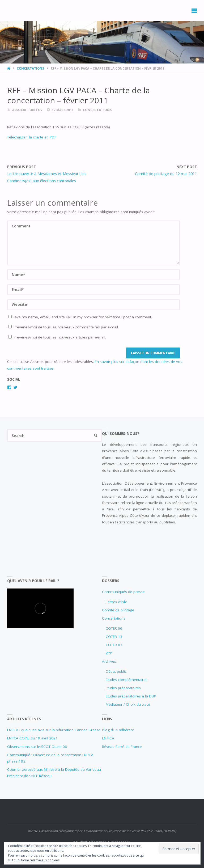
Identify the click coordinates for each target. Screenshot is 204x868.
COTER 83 (114, 645)
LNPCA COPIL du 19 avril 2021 (32, 738)
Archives (109, 661)
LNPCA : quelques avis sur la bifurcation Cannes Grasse (54, 730)
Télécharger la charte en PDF (32, 137)
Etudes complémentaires (127, 680)
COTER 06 (114, 628)
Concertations (30, 68)
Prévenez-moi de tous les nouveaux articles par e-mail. (60, 337)
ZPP (109, 653)
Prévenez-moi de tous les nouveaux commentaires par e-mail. (66, 327)
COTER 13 (114, 637)
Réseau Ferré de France (122, 747)
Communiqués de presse (123, 592)
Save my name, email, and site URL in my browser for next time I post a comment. (80, 317)
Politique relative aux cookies (38, 860)
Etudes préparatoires (123, 688)
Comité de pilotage (118, 610)
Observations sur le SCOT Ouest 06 (37, 747)
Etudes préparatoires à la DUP (131, 696)
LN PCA (108, 738)
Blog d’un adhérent (118, 730)
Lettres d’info (117, 602)
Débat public (116, 671)
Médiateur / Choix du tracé (128, 704)
